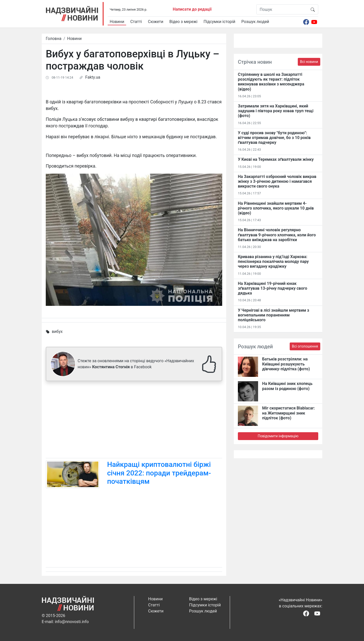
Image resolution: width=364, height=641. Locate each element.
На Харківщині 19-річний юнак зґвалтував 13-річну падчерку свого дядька (272, 288)
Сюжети (156, 22)
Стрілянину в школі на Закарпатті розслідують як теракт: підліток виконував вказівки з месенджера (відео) (271, 82)
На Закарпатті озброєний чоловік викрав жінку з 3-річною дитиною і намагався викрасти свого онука (277, 181)
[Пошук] (282, 9)
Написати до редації (192, 9)
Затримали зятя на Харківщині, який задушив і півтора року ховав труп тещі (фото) (276, 111)
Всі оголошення (305, 346)
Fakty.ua (93, 77)
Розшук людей (255, 22)
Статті (136, 22)
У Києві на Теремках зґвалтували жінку (276, 159)
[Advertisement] (134, 421)
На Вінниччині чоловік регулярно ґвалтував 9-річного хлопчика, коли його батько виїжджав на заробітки (277, 235)
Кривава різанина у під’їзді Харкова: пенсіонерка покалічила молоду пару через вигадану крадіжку (273, 261)
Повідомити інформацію (278, 436)
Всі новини (309, 62)
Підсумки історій (219, 22)
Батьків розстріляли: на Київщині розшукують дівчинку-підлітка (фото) (286, 364)
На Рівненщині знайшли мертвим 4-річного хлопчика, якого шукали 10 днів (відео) (276, 208)
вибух (57, 331)
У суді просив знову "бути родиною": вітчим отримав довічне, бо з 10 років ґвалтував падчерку (274, 138)
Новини (117, 22)
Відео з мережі (183, 22)
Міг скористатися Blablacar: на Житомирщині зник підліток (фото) (288, 413)
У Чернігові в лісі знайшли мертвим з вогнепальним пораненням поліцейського (274, 315)
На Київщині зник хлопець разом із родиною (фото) (287, 386)
